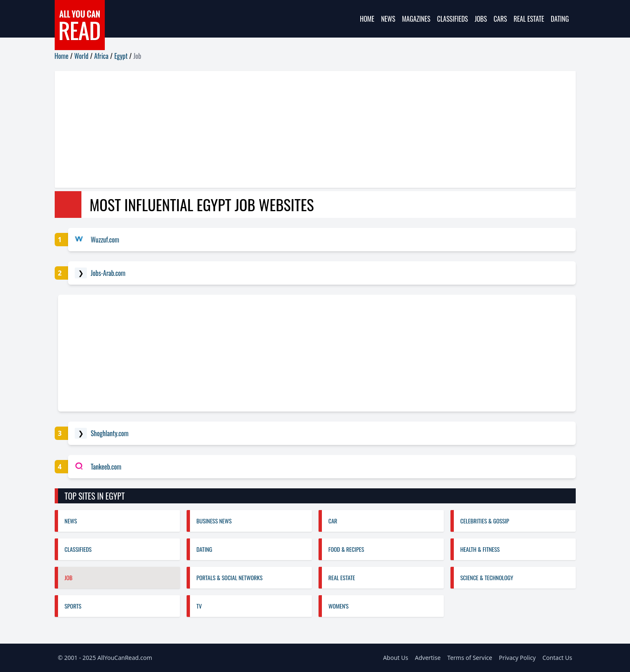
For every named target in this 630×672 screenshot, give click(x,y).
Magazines (416, 19)
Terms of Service (470, 658)
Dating (560, 19)
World (81, 56)
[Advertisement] (305, 129)
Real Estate (529, 19)
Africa (101, 56)
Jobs (481, 19)
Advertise (428, 658)
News (388, 19)
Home (367, 19)
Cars (500, 19)
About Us (395, 658)
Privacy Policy (517, 658)
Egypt (121, 56)
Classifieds (453, 19)
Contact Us (557, 658)
